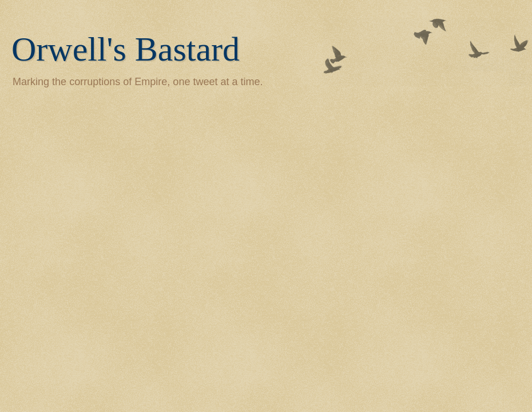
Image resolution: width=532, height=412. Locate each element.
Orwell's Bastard (126, 49)
